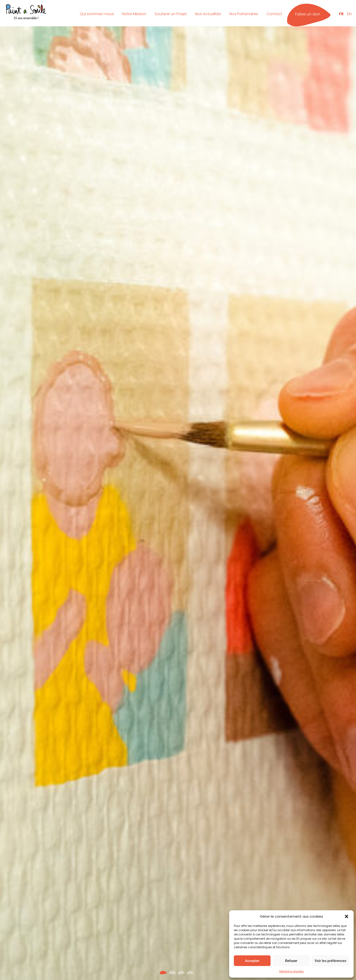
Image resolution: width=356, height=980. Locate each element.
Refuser (291, 961)
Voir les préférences (330, 961)
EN (349, 14)
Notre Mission (134, 14)
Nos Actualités (208, 14)
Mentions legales (291, 971)
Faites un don (308, 14)
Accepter (252, 961)
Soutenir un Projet (171, 14)
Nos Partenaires (244, 14)
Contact (274, 14)
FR (341, 14)
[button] (347, 916)
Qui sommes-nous (97, 14)
